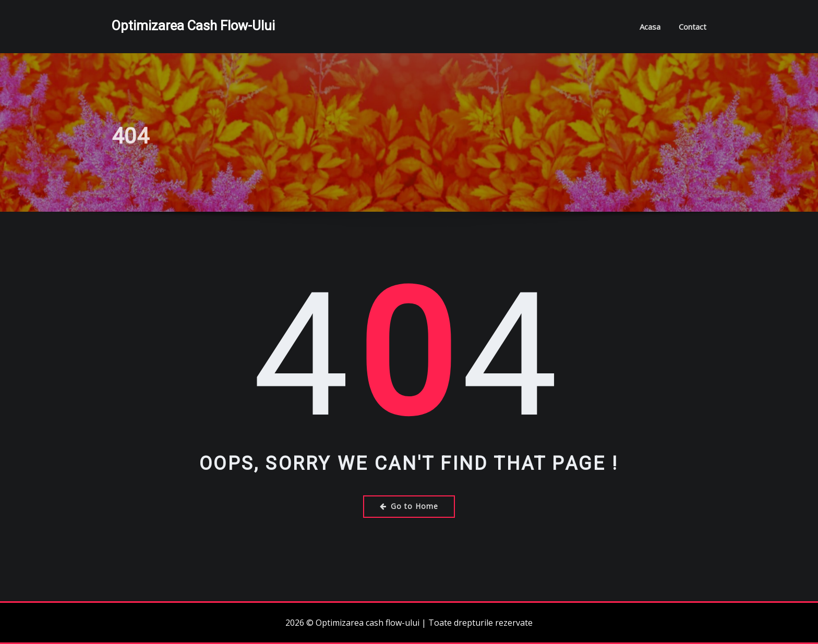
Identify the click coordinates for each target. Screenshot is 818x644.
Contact (693, 27)
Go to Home (409, 506)
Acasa (650, 27)
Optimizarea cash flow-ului (193, 26)
